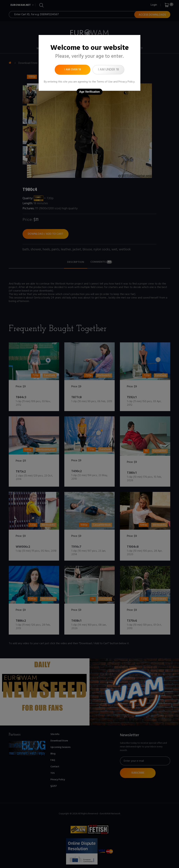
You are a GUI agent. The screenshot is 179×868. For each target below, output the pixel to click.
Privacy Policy (126, 82)
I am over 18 (73, 70)
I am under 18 (108, 70)
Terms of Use (105, 82)
